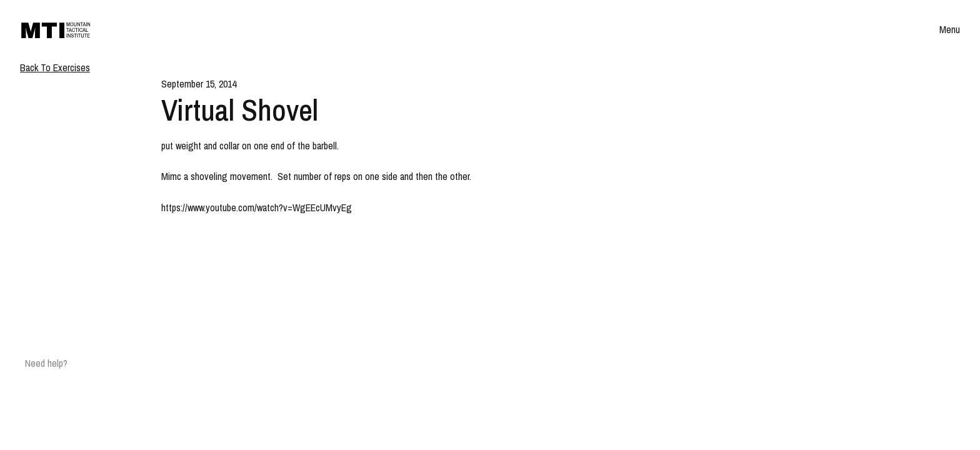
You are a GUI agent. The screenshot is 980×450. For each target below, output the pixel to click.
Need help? (46, 363)
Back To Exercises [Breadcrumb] (55, 67)
